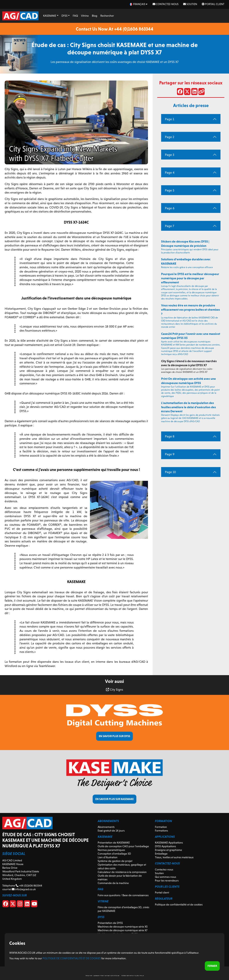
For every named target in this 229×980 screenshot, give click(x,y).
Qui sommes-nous (165, 877)
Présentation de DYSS (110, 923)
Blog (95, 16)
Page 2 (170, 137)
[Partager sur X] (187, 92)
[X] (13, 905)
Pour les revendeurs (167, 881)
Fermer (212, 966)
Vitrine (85, 16)
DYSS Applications (165, 846)
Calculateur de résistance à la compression (122, 872)
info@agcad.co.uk (24, 889)
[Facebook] (6, 905)
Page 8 (170, 436)
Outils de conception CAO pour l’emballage (123, 846)
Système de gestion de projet (115, 861)
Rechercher (107, 16)
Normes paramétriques (111, 850)
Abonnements (106, 827)
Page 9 (170, 454)
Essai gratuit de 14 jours (111, 831)
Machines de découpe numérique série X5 (123, 927)
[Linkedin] (27, 905)
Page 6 (170, 208)
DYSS (65, 16)
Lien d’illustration (108, 857)
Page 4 (170, 173)
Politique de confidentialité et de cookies (179, 905)
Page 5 (170, 190)
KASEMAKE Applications (169, 843)
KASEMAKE (50, 16)
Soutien (190, 4)
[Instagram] (20, 905)
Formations (161, 831)
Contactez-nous (166, 4)
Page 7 (170, 226)
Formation (161, 827)
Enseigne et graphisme (168, 850)
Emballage (161, 854)
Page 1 (170, 119)
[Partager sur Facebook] (180, 92)
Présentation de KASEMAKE (114, 843)
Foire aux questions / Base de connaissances (123, 895)
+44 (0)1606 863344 (29, 886)
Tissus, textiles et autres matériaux (174, 857)
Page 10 (170, 472)
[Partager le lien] (202, 92)
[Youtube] (34, 905)
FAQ (75, 16)
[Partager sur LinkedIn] (194, 92)
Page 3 (170, 155)
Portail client (213, 4)
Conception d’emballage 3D (114, 854)
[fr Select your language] (139, 4)
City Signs (114, 690)
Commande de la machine (113, 883)
